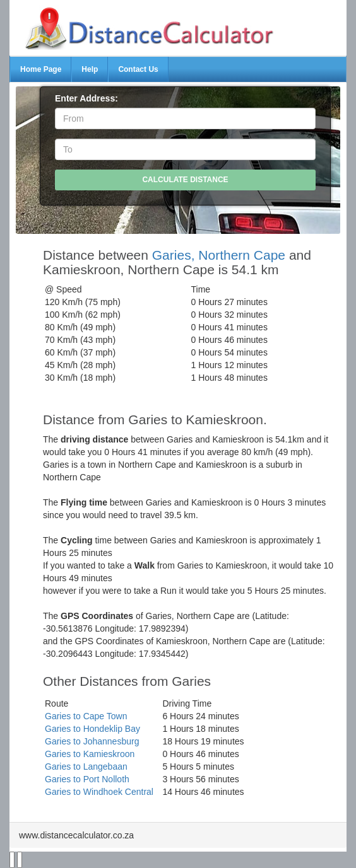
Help (90, 69)
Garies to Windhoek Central (99, 792)
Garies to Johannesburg (92, 741)
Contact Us (138, 69)
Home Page (41, 69)
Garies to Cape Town (86, 716)
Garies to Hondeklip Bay (92, 729)
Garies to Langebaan (86, 767)
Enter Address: (86, 98)
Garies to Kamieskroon (90, 754)
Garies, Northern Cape (219, 255)
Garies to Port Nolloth (87, 779)
